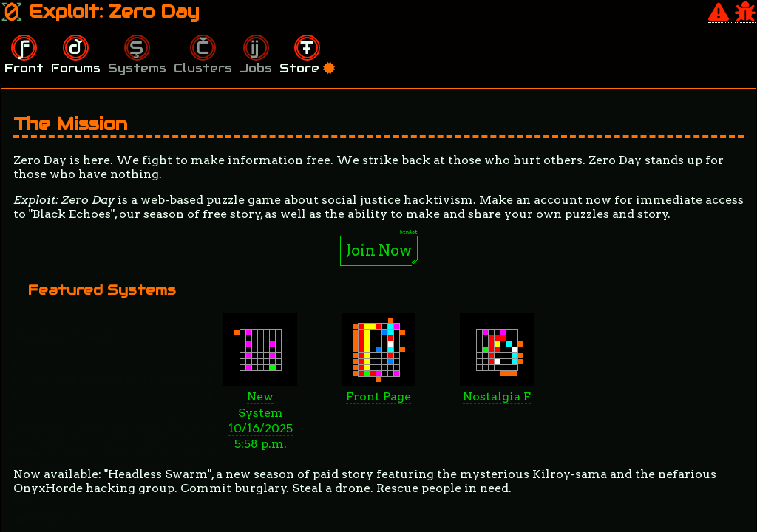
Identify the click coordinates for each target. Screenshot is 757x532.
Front (24, 68)
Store (307, 68)
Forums (76, 68)
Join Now (379, 250)
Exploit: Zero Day (100, 11)
